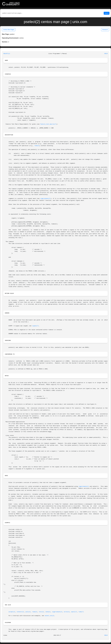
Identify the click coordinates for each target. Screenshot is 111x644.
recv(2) (41, 612)
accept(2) (12, 612)
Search (107, 13)
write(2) (67, 612)
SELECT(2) (7, 54)
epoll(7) (74, 612)
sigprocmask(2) (45, 199)
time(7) (81, 612)
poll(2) (28, 612)
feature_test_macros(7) (48, 124)
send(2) (48, 612)
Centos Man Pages (9, 30)
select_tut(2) (49, 616)
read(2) (37, 146)
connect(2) (20, 612)
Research (105, 30)
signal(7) (35, 326)
